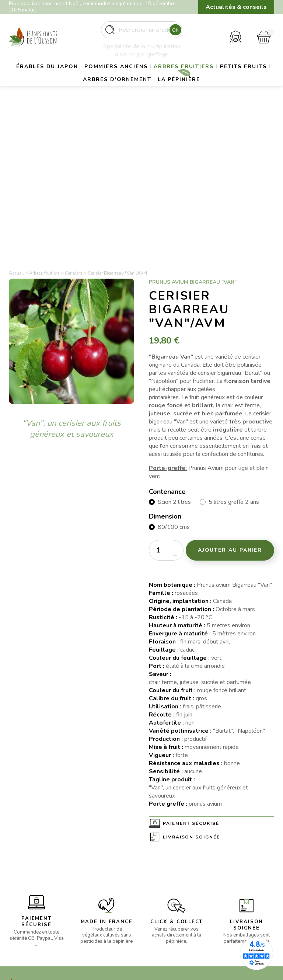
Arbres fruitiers (218, 77)
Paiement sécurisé (191, 662)
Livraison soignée (191, 675)
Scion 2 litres (174, 340)
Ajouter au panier (230, 388)
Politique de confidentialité (166, 883)
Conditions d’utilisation (175, 861)
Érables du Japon (66, 77)
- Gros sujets (94, 852)
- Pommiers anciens (102, 861)
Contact (158, 895)
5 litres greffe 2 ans (234, 340)
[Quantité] (166, 388)
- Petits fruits (94, 879)
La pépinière (213, 95)
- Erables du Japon (101, 843)
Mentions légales (169, 852)
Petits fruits (72, 95)
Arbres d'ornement (144, 95)
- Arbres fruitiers (98, 870)
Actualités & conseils (236, 7)
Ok (173, 33)
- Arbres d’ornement (102, 888)
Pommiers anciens (143, 77)
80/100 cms (174, 365)
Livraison (159, 843)
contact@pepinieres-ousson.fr (34, 888)
